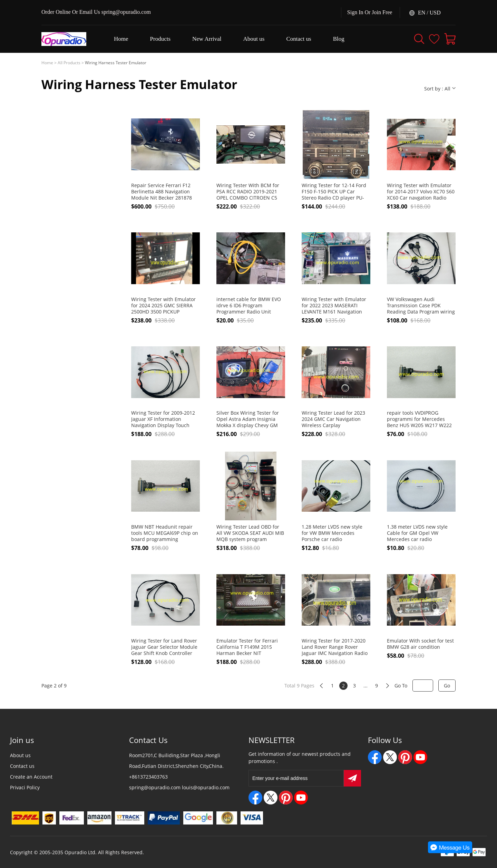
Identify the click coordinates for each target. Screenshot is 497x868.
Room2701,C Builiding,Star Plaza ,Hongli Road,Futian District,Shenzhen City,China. (176, 761)
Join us (22, 740)
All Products (69, 63)
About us (20, 755)
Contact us (22, 766)
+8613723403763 (148, 777)
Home (47, 63)
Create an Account (31, 777)
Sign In (355, 12)
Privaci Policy (25, 787)
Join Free (382, 12)
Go (447, 686)
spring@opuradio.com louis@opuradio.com (179, 787)
